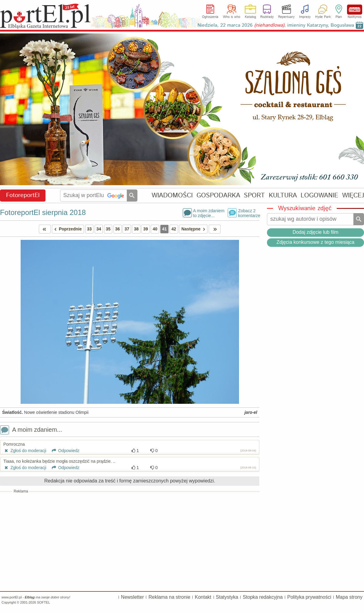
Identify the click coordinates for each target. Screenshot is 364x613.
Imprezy (305, 17)
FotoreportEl (23, 195)
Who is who (232, 17)
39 (146, 229)
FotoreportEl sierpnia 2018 (43, 212)
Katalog (250, 17)
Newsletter (133, 597)
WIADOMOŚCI (172, 195)
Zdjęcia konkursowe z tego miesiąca (315, 242)
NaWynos (355, 10)
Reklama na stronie (169, 597)
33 (89, 229)
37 (127, 229)
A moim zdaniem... (31, 430)
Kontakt (203, 597)
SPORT (254, 195)
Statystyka (227, 597)
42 (174, 229)
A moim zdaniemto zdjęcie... (209, 213)
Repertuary (286, 17)
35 (108, 229)
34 (99, 229)
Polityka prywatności (309, 597)
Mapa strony (349, 597)
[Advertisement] (130, 541)
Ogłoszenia (210, 17)
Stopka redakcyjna (263, 597)
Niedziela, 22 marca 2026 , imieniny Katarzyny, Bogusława (276, 25)
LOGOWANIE (319, 195)
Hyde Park (323, 17)
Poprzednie (67, 229)
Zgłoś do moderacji (25, 451)
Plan (339, 17)
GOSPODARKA (218, 195)
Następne (194, 229)
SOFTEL (44, 602)
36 (118, 229)
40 (155, 229)
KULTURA (283, 195)
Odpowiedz (64, 451)
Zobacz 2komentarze (249, 213)
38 (136, 229)
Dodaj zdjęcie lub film (315, 232)
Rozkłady (267, 17)
